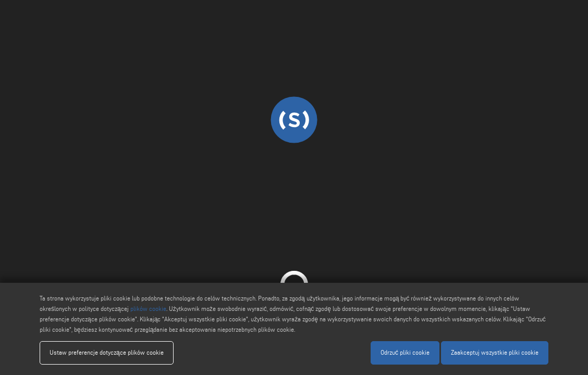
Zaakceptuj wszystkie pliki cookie (495, 352)
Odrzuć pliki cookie (405, 352)
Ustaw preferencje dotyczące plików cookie (107, 352)
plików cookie (148, 309)
